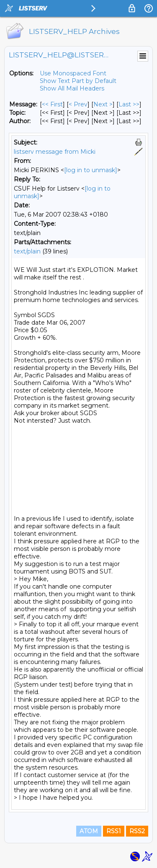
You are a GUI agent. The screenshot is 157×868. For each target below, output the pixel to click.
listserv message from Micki (55, 152)
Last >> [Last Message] (129, 104)
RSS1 (114, 831)
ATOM (89, 831)
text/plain (27, 251)
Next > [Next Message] (103, 104)
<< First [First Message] (52, 104)
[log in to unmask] (91, 170)
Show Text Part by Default (78, 81)
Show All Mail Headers (72, 88)
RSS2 (137, 831)
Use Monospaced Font (73, 73)
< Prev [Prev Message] (78, 104)
